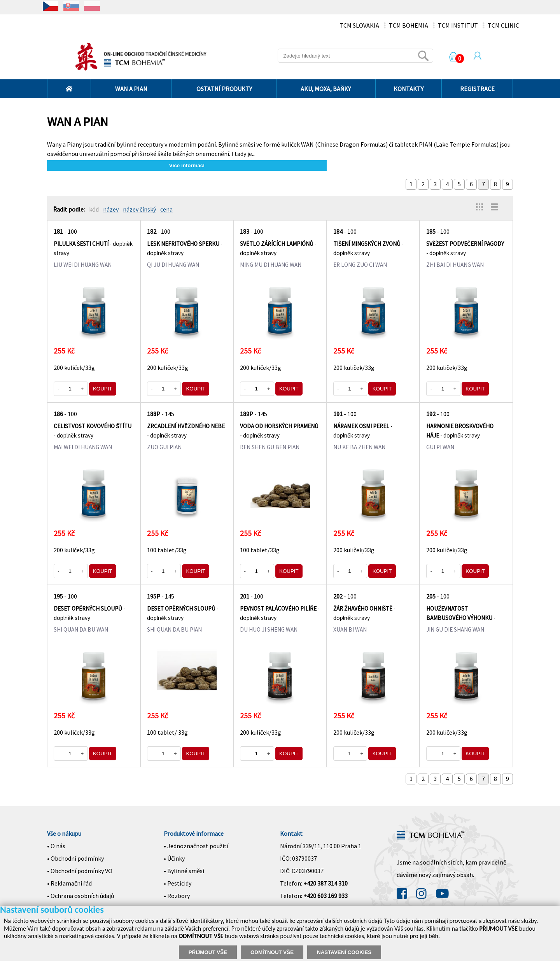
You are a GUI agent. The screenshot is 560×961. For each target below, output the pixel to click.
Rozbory (178, 896)
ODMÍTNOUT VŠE (272, 952)
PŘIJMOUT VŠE (208, 952)
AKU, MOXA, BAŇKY (326, 89)
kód (94, 209)
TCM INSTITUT (458, 25)
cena (166, 209)
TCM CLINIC (503, 25)
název (111, 209)
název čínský (139, 209)
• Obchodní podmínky (75, 858)
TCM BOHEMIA (409, 25)
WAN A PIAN (131, 89)
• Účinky (174, 858)
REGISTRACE (477, 89)
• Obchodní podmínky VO (80, 871)
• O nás (56, 846)
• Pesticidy (178, 883)
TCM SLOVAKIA (359, 25)
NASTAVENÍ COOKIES (344, 952)
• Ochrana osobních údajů (81, 896)
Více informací (187, 165)
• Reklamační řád (69, 883)
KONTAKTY (409, 89)
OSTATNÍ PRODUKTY (224, 89)
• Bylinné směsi (184, 871)
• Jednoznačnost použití (196, 846)
